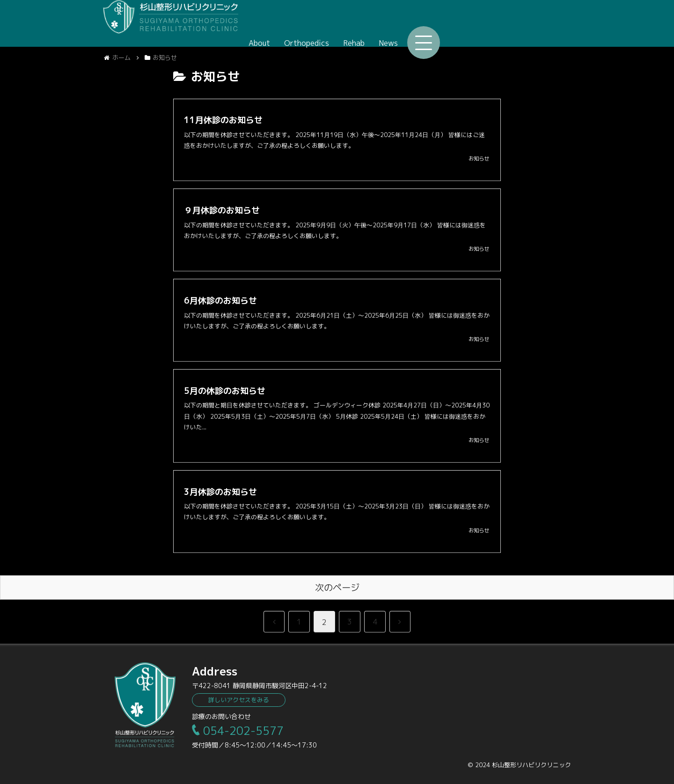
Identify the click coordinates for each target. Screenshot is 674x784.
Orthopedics (438, 23)
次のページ (337, 587)
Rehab (485, 23)
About (390, 23)
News (519, 23)
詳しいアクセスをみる (239, 700)
